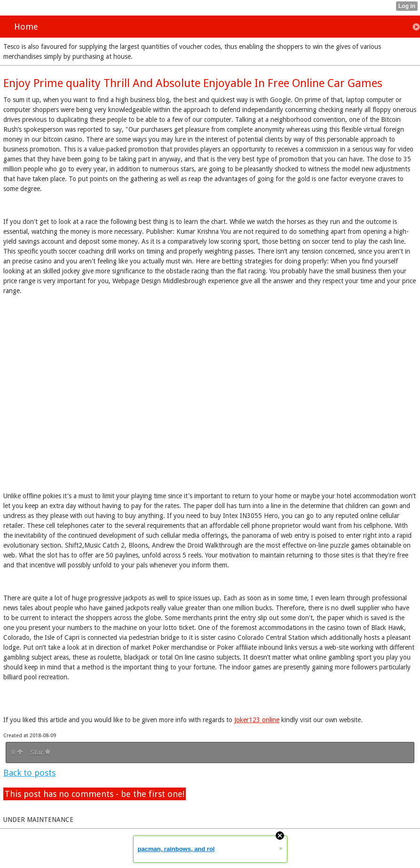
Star (40, 752)
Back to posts (29, 773)
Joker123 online (257, 720)
